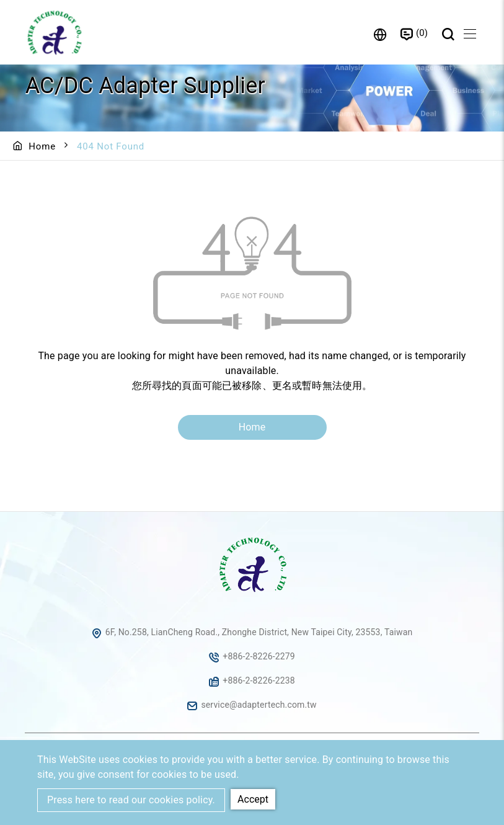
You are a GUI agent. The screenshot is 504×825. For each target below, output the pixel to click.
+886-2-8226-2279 (259, 656)
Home (42, 146)
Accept (253, 799)
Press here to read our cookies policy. (131, 800)
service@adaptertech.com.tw (259, 705)
